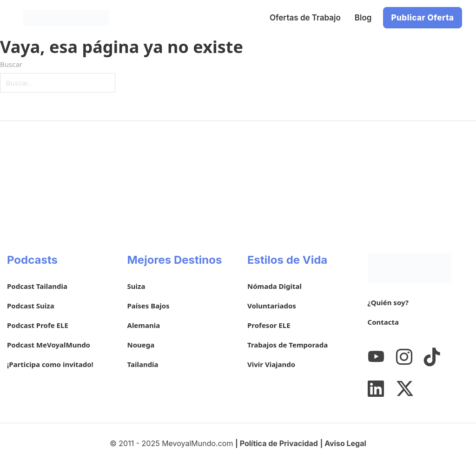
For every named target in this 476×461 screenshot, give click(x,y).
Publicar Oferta (422, 18)
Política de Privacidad (279, 443)
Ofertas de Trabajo (305, 18)
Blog (363, 18)
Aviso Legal (345, 443)
